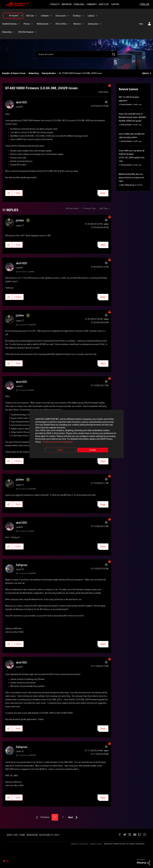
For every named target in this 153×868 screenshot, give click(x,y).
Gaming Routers (49, 73)
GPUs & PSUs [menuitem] (61, 24)
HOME (22, 835)
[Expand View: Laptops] (97, 16)
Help (141, 24)
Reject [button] (60, 450)
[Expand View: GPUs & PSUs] (69, 24)
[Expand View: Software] (51, 16)
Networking (34, 73)
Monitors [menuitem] (77, 24)
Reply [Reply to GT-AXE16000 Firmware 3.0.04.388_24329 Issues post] (103, 193)
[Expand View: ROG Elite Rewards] (36, 32)
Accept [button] (93, 450)
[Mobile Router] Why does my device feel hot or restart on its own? (131, 178)
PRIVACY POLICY (96, 844)
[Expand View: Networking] (14, 32)
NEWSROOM (32, 835)
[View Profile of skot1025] (21, 102)
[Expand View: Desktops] (83, 16)
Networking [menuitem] (7, 32)
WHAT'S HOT (104, 4)
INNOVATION (67, 4)
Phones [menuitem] (27, 24)
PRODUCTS (55, 4)
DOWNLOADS (79, 4)
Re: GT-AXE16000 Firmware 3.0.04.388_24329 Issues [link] (80, 73)
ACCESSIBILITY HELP (49, 835)
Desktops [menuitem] (77, 16)
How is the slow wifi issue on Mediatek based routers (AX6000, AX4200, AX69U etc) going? (133, 117)
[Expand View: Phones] (32, 24)
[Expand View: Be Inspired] (22, 16)
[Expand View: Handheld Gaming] (19, 24)
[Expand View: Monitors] (83, 24)
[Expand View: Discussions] (68, 16)
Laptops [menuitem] (91, 16)
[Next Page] (74, 817)
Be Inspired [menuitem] (14, 16)
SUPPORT (115, 4)
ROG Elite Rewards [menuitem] (26, 32)
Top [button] (7, 861)
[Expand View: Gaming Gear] (101, 24)
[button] (9, 193)
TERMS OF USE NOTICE (79, 844)
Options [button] (146, 73)
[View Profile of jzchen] (20, 220)
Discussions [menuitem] (61, 16)
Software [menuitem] (45, 16)
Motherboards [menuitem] (43, 24)
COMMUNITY (92, 4)
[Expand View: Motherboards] (51, 24)
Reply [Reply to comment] (103, 245)
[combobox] (77, 54)
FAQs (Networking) (127, 185)
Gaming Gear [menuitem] (93, 24)
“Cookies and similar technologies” (57, 442)
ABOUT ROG (12, 835)
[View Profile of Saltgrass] (22, 565)
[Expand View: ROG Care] (36, 16)
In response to (26, 272)
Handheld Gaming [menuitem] (9, 24)
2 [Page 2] (63, 817)
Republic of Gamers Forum (14, 73)
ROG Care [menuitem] (30, 16)
